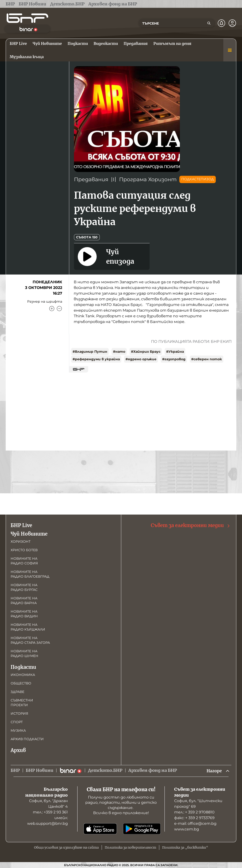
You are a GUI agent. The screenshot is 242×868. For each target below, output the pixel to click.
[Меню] (230, 50)
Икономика (23, 675)
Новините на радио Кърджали (28, 627)
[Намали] (59, 309)
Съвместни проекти (22, 702)
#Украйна (175, 352)
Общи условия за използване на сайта (66, 847)
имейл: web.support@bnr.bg (48, 821)
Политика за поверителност (130, 847)
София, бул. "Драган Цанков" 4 (48, 804)
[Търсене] (209, 23)
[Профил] (232, 23)
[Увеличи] (52, 309)
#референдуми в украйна (96, 359)
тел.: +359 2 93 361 (50, 812)
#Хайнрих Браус (146, 352)
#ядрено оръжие (141, 359)
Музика (18, 730)
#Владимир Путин (90, 352)
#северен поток (207, 359)
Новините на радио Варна (24, 600)
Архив (18, 750)
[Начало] (27, 18)
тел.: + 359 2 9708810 (194, 812)
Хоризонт (21, 541)
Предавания (91, 179)
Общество (21, 683)
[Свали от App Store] (100, 829)
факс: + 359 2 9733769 (194, 818)
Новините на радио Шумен (24, 653)
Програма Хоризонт (148, 179)
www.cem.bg (187, 829)
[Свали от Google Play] (142, 829)
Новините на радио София (24, 561)
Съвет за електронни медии (191, 525)
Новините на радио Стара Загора (30, 640)
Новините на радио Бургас (24, 587)
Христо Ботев (24, 550)
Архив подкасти (27, 739)
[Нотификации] (221, 23)
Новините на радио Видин (24, 614)
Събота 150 (87, 237)
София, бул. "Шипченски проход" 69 (198, 804)
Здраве (17, 692)
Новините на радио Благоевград (30, 574)
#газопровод (174, 359)
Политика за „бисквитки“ (185, 847)
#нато (119, 352)
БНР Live (21, 525)
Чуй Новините (29, 534)
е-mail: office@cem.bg (195, 823)
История (19, 713)
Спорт (17, 722)
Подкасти (23, 667)
